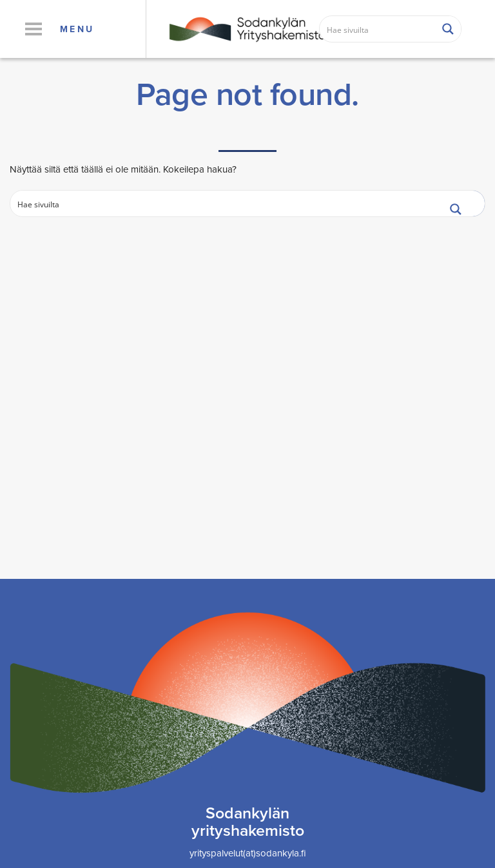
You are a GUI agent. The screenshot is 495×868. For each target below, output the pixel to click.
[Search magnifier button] (448, 29)
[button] (33, 29)
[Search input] (378, 29)
